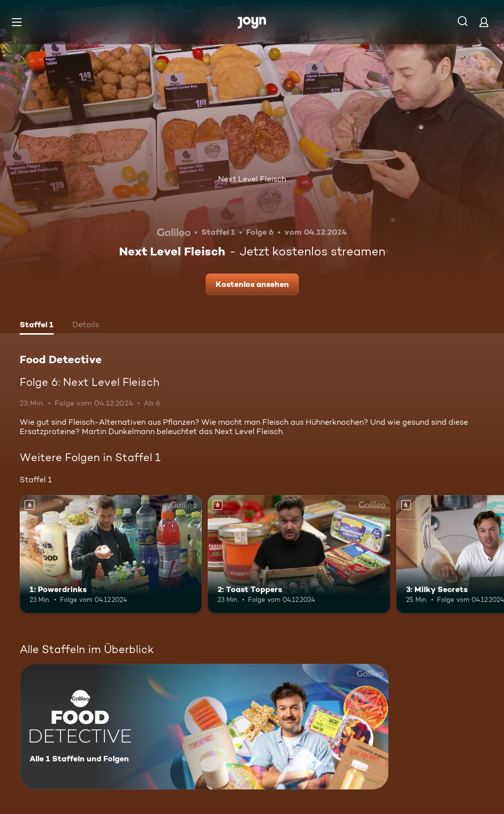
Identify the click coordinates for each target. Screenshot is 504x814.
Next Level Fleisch (252, 179)
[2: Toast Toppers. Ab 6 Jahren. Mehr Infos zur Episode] (299, 554)
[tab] (37, 326)
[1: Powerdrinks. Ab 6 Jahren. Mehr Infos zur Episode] (111, 554)
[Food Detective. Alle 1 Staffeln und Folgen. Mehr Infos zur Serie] (204, 727)
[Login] (484, 22)
